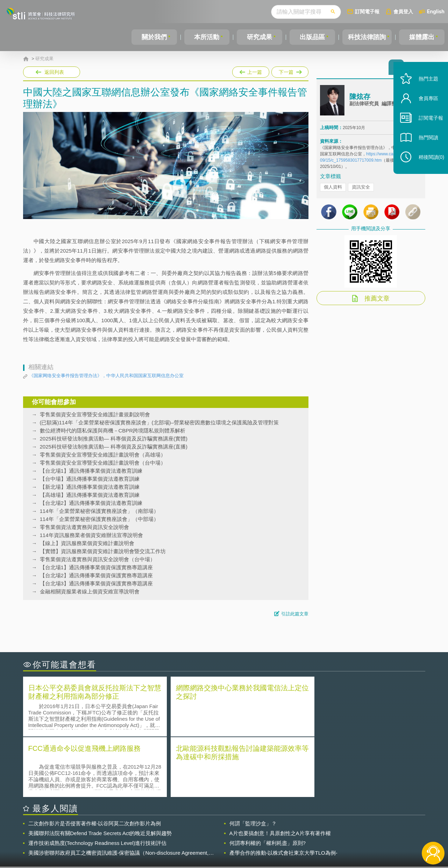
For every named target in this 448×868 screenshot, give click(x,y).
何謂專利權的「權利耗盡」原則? (268, 782)
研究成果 (258, 37)
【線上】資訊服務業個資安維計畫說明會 (87, 543)
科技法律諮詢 (367, 37)
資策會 (324, 830)
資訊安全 (361, 189)
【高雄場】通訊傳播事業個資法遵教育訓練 (90, 495)
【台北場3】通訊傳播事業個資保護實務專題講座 (96, 583)
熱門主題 (424, 88)
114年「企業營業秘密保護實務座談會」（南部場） (99, 511)
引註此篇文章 (295, 614)
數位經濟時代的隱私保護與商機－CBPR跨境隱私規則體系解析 (113, 431)
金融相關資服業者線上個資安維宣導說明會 (90, 591)
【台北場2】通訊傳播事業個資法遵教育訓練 (91, 503)
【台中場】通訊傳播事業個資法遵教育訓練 (90, 479)
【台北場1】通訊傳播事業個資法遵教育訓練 (91, 471)
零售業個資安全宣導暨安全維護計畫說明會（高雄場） (103, 455)
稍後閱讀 (427, 167)
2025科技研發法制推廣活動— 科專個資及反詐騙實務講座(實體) (114, 439)
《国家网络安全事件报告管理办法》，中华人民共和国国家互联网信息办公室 (106, 376)
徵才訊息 (269, 830)
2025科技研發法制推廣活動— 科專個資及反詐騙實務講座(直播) (114, 447)
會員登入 (403, 11)
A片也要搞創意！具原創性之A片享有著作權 (280, 772)
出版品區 (311, 37)
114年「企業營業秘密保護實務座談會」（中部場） (99, 519)
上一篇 (251, 71)
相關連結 (364, 830)
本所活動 (206, 37)
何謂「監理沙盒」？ (253, 762)
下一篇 (289, 71)
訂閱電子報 (367, 11)
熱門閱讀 (424, 147)
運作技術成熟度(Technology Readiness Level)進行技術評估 (98, 782)
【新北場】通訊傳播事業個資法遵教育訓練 (90, 487)
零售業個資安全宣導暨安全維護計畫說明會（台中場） (103, 463)
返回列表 (54, 72)
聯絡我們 (226, 839)
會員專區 (424, 108)
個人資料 (333, 189)
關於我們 (154, 37)
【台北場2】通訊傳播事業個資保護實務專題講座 (96, 575)
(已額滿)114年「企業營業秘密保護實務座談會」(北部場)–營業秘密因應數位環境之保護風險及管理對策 (159, 422)
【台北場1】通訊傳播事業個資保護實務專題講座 (96, 567)
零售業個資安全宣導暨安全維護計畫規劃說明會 (95, 414)
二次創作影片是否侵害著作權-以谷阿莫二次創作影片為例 (95, 762)
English (436, 11)
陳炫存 (360, 99)
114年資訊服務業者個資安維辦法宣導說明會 (91, 535)
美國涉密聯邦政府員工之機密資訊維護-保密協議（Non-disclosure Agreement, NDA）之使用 (119, 792)
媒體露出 (422, 37)
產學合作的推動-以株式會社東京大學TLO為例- (283, 792)
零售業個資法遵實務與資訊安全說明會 (84, 527)
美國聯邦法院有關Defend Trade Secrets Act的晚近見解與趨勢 (100, 772)
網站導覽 (269, 839)
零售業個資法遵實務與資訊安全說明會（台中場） (98, 559)
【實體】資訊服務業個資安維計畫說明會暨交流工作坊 (103, 551)
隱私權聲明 (228, 830)
